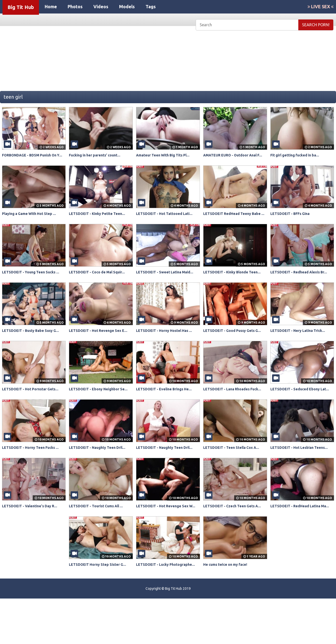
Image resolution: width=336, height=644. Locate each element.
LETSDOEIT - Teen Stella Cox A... (235, 476)
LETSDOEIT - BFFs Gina (293, 219)
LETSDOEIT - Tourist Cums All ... (100, 540)
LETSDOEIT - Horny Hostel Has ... (168, 347)
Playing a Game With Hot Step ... (33, 219)
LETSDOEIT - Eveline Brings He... (168, 412)
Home (51, 6)
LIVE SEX (321, 6)
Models (127, 6)
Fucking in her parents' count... (98, 155)
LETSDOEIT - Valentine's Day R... (33, 540)
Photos (75, 6)
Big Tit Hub (21, 7)
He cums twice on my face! (229, 604)
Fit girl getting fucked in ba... (298, 155)
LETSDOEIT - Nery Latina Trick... (302, 347)
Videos (101, 6)
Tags (151, 6)
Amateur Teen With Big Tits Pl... (167, 155)
